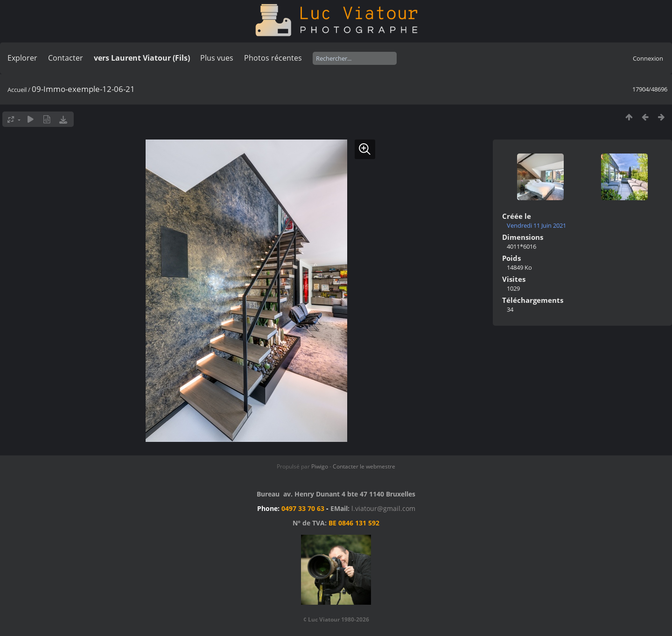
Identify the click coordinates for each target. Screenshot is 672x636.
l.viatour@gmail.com (383, 508)
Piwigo (320, 466)
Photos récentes (273, 58)
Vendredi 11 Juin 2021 (536, 225)
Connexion (648, 58)
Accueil (17, 90)
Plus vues (217, 58)
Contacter (66, 58)
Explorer (22, 58)
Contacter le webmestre (364, 466)
